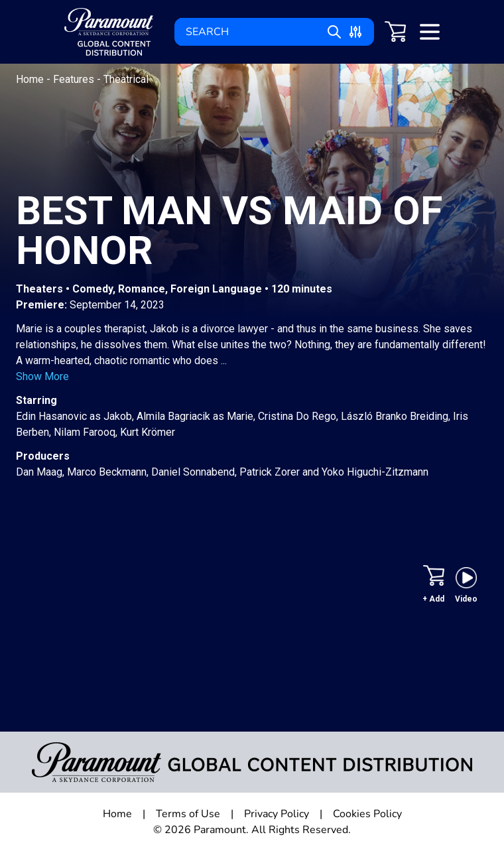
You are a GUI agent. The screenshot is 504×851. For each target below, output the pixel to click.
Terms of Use (188, 814)
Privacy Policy (277, 814)
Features (75, 79)
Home (31, 79)
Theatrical (126, 79)
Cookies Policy (367, 814)
